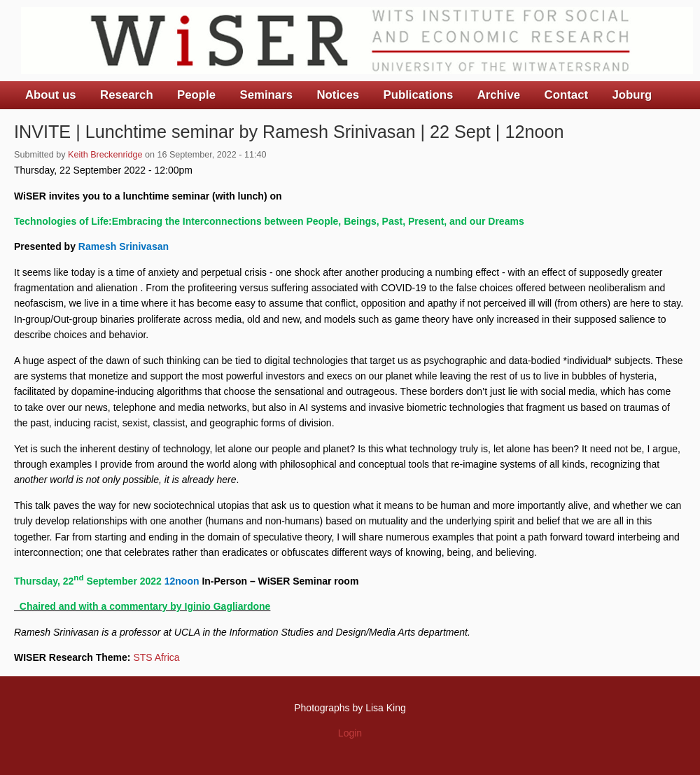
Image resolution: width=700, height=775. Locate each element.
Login (350, 733)
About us (51, 95)
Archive (499, 95)
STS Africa (156, 657)
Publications (418, 95)
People (196, 95)
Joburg (632, 95)
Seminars (267, 95)
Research (127, 95)
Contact (566, 95)
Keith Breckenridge (105, 155)
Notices (338, 95)
